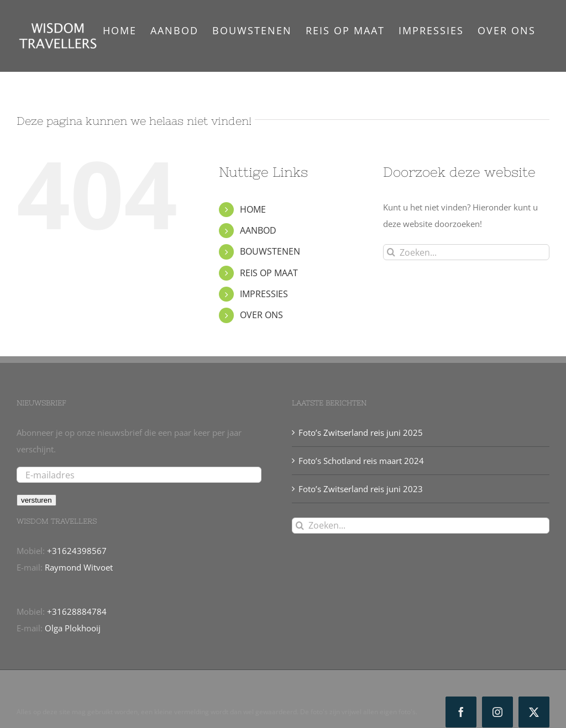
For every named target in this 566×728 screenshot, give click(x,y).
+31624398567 (77, 551)
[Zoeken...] (466, 252)
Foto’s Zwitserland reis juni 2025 (361, 432)
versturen (36, 500)
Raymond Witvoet (79, 567)
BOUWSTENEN (270, 251)
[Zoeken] (391, 252)
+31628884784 (77, 611)
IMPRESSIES (264, 294)
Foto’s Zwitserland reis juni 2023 (361, 489)
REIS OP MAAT (269, 273)
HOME (253, 209)
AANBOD (258, 230)
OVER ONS (261, 315)
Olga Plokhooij (73, 628)
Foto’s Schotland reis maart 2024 (361, 461)
